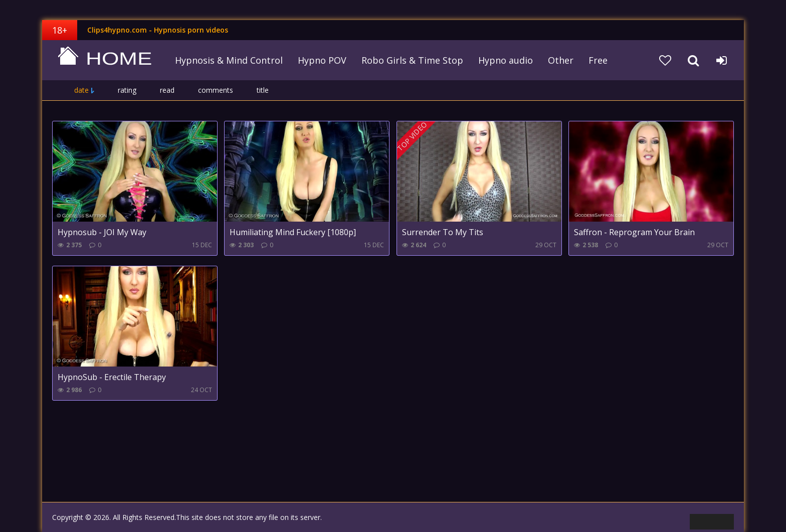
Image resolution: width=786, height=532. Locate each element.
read (167, 90)
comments (216, 90)
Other (561, 60)
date (81, 90)
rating (127, 90)
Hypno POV (322, 60)
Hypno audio (506, 60)
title (263, 90)
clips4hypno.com (105, 60)
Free (598, 60)
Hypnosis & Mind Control (229, 60)
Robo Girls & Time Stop (412, 60)
